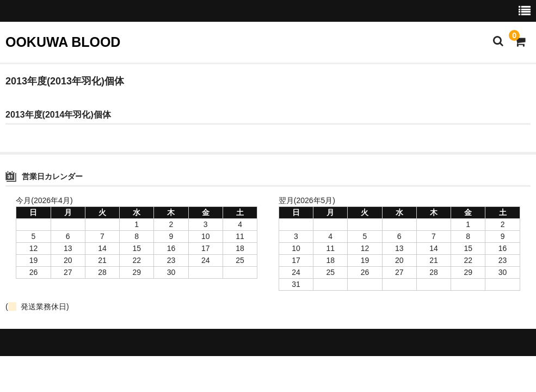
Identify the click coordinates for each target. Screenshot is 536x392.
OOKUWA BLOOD (63, 42)
